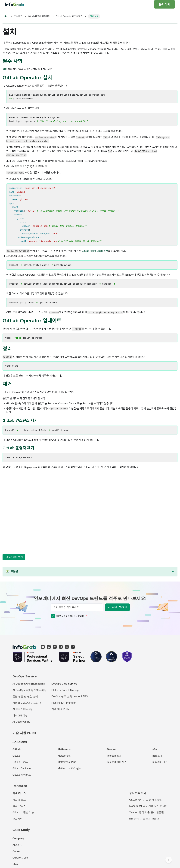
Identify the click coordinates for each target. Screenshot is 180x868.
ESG (15, 864)
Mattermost (64, 756)
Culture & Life (20, 858)
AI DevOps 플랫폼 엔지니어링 (29, 690)
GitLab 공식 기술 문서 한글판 (146, 800)
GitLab (16, 756)
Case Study (21, 830)
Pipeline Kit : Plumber (64, 703)
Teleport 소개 (114, 756)
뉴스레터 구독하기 (117, 607)
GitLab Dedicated (22, 768)
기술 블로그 (19, 800)
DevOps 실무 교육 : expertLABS (70, 696)
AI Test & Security (22, 709)
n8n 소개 (157, 756)
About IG (17, 845)
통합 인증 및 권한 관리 (25, 696)
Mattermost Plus (67, 762)
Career (16, 851)
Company (18, 839)
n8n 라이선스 (160, 762)
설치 (5, 69)
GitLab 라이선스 (22, 775)
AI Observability (21, 722)
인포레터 (18, 819)
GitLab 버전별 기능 (23, 812)
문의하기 (164, 4)
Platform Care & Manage (65, 690)
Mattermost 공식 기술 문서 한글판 (148, 806)
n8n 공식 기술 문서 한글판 (144, 819)
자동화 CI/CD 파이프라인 (27, 703)
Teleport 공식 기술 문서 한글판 (147, 812)
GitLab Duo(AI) (21, 762)
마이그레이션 (20, 715)
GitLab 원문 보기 (14, 557)
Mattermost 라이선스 (69, 768)
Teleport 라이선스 (117, 762)
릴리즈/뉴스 (19, 806)
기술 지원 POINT (61, 709)
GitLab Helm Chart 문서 (95, 251)
